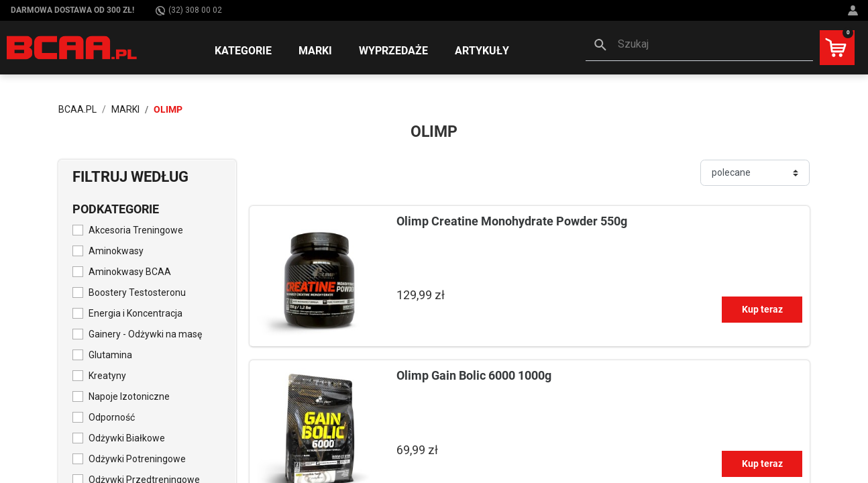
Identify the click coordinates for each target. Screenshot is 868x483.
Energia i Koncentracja (135, 313)
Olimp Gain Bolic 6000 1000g (474, 375)
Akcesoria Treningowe (136, 230)
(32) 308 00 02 (189, 10)
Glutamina (110, 355)
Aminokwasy (116, 251)
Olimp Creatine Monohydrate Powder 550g (512, 221)
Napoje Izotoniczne (129, 396)
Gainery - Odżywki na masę (145, 334)
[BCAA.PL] (72, 47)
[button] (699, 46)
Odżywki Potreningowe (137, 459)
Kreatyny (107, 376)
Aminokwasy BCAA (130, 272)
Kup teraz (762, 309)
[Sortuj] (755, 173)
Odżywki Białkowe (127, 438)
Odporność (112, 417)
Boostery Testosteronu (137, 292)
